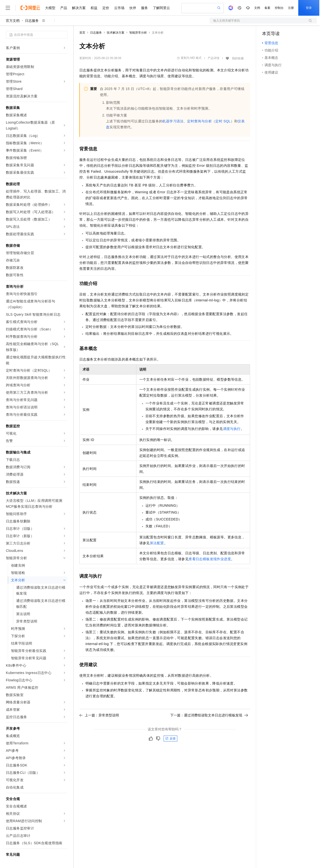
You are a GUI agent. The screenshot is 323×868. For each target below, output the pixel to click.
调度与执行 (232, 429)
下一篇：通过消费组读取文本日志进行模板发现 (209, 715)
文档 (257, 8)
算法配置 (157, 543)
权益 (94, 8)
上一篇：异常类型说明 (99, 715)
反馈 (170, 738)
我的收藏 (238, 58)
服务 (144, 8)
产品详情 (214, 58)
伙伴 (133, 8)
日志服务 (32, 21)
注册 (291, 8)
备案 (267, 8)
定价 (106, 8)
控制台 (279, 8)
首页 (82, 33)
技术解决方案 (116, 33)
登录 (309, 8)
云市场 (119, 8)
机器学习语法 (173, 121)
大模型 (50, 8)
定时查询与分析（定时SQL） (211, 121)
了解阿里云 (161, 8)
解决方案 (79, 8)
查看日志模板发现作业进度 (210, 559)
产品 (64, 8)
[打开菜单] (8, 8)
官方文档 (13, 21)
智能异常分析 (138, 33)
